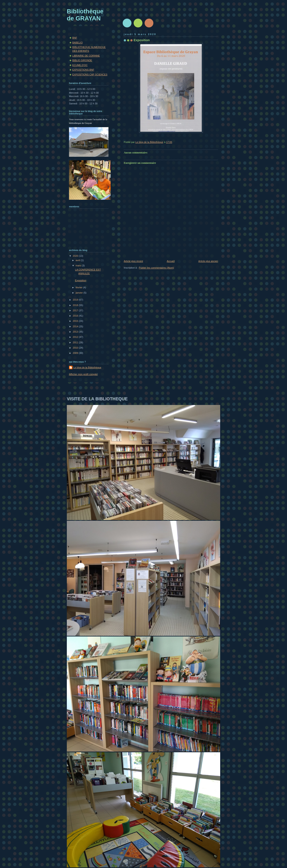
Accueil (171, 261)
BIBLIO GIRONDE (82, 60)
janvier (80, 293)
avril (78, 260)
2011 (76, 342)
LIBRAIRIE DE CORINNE (86, 56)
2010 (76, 348)
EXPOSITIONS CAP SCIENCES (90, 75)
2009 (76, 353)
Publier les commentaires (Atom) (156, 268)
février (79, 287)
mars (79, 266)
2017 (76, 310)
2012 (76, 337)
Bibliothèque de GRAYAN (85, 15)
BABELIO (77, 43)
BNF (75, 38)
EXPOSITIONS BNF (83, 70)
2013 (76, 332)
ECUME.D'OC (80, 65)
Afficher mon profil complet (83, 374)
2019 (76, 300)
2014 (76, 326)
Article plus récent (133, 261)
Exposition (81, 280)
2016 (76, 316)
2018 (76, 305)
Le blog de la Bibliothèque (87, 367)
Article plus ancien (208, 261)
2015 (76, 321)
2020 (76, 256)
